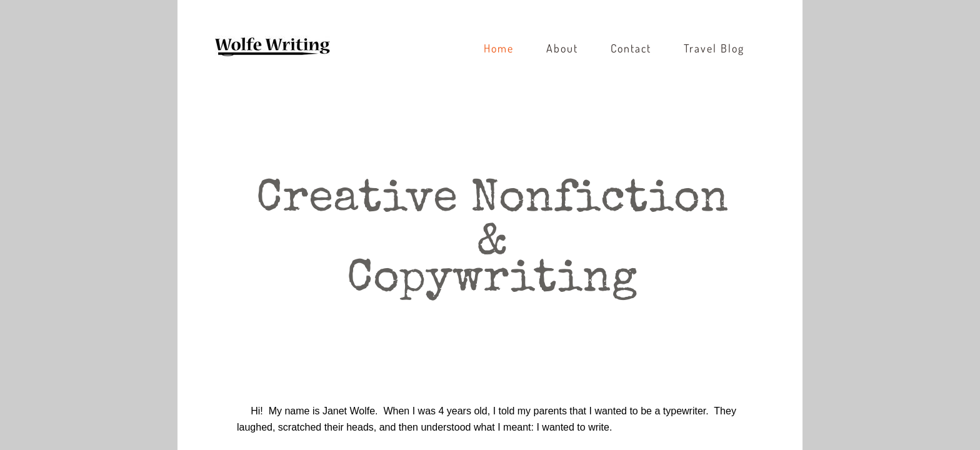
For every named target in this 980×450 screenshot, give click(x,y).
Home (499, 48)
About (562, 48)
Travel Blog (714, 48)
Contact (631, 48)
